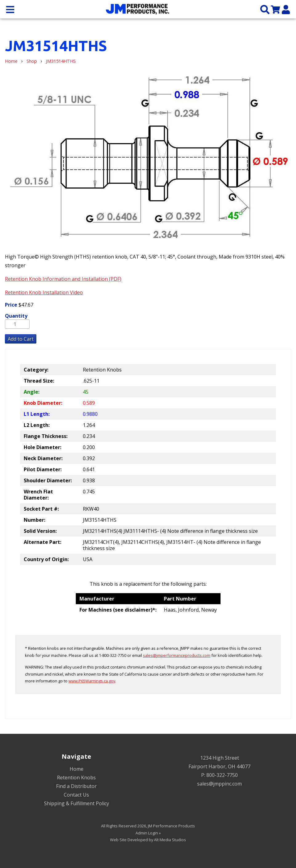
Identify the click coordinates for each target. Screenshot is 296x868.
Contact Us (76, 795)
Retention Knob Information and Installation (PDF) (63, 279)
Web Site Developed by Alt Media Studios (148, 840)
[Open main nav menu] (10, 9)
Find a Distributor (76, 786)
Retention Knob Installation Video (44, 292)
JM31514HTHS (61, 61)
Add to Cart (21, 339)
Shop (32, 61)
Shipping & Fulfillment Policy (77, 803)
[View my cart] (275, 9)
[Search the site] (265, 9)
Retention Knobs (76, 778)
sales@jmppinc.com (219, 784)
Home (11, 61)
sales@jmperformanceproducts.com (177, 655)
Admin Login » (148, 833)
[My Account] (286, 9)
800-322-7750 (222, 775)
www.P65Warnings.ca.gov (92, 681)
